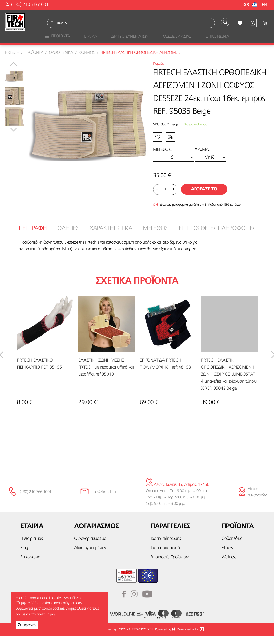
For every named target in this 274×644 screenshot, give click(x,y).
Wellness (229, 565)
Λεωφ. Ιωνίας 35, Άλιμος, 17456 (177, 493)
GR (251, 5)
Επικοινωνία (30, 565)
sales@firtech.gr (104, 500)
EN (264, 5)
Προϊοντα (34, 61)
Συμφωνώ (27, 625)
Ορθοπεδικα (61, 61)
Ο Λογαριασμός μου (91, 547)
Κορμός (158, 72)
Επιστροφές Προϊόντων (169, 565)
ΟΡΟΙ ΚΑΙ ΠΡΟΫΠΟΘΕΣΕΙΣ (136, 638)
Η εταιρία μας (31, 547)
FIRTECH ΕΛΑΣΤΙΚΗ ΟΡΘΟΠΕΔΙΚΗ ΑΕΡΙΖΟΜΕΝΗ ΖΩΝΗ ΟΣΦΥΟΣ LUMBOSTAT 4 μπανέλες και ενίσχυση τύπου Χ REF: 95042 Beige (229, 383)
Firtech (12, 61)
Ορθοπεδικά (232, 547)
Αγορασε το (204, 198)
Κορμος (87, 61)
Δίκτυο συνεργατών (257, 500)
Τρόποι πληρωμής (166, 547)
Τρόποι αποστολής (166, 556)
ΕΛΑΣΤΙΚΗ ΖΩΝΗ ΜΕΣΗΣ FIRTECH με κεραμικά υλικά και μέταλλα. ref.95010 (106, 376)
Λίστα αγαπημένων (90, 556)
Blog (24, 556)
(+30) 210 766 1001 (36, 500)
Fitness (227, 556)
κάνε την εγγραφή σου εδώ (137, 461)
